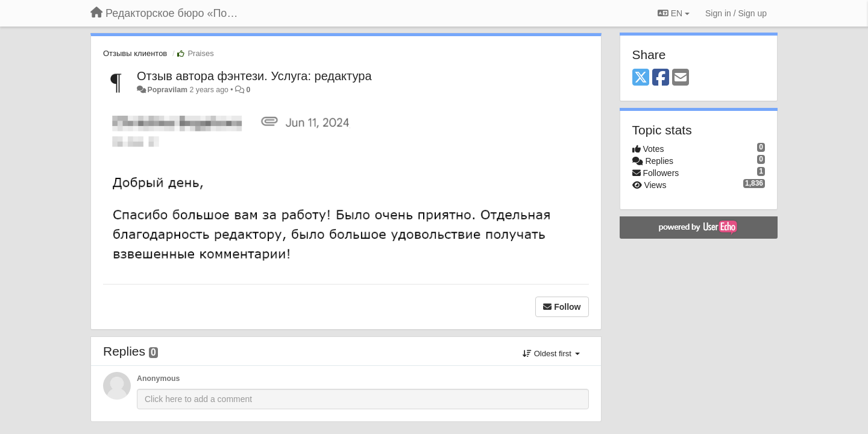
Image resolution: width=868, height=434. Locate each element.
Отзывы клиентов (135, 53)
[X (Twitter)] (641, 78)
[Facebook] (661, 78)
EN (674, 13)
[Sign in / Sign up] (736, 13)
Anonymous (158, 379)
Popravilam (167, 90)
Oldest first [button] (551, 354)
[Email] (681, 78)
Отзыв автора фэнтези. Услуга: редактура (254, 76)
